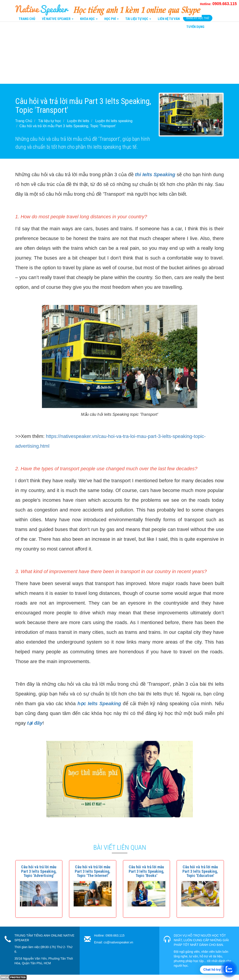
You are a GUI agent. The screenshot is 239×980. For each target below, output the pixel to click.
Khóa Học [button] (89, 19)
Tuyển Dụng (195, 27)
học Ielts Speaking (99, 704)
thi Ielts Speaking (155, 175)
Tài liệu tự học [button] (138, 19)
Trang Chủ (27, 19)
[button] (39, 871)
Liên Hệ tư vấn (169, 19)
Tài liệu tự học (50, 121)
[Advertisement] (119, 53)
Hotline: (218, 4)
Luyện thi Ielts (78, 121)
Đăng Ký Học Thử (198, 18)
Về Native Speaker (58, 19)
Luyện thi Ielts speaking (114, 121)
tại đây (35, 723)
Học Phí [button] (112, 19)
